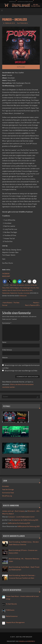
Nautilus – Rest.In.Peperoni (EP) (32, 304)
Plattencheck (22, 23)
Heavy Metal (6, 288)
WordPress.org (7, 496)
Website (5, 358)
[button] (5, 281)
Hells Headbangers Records (28, 288)
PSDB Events (10, 610)
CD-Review (34, 285)
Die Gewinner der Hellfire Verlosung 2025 (25, 520)
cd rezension (20, 285)
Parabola (22, 641)
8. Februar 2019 (9, 23)
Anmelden (6, 486)
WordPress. (31, 641)
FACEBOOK (6, 274)
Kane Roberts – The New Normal (11, 304)
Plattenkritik (14, 293)
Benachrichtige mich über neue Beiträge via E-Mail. (21, 371)
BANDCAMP (6, 276)
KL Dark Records (11, 604)
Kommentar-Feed (8, 493)
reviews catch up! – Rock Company (14, 511)
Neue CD (10, 290)
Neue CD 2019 (17, 290)
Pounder (20, 293)
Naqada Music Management (15, 622)
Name (4, 342)
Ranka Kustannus (12, 616)
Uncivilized (26, 293)
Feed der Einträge (8, 490)
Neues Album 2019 (27, 290)
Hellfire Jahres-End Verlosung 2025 (19, 523)
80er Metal (13, 285)
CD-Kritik (27, 285)
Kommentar (7, 323)
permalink (23, 296)
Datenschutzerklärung (25, 2)
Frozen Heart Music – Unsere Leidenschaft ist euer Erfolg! (22, 598)
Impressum (12, 2)
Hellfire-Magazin (15, 288)
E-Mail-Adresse (7, 350)
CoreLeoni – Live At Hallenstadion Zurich (21, 517)
